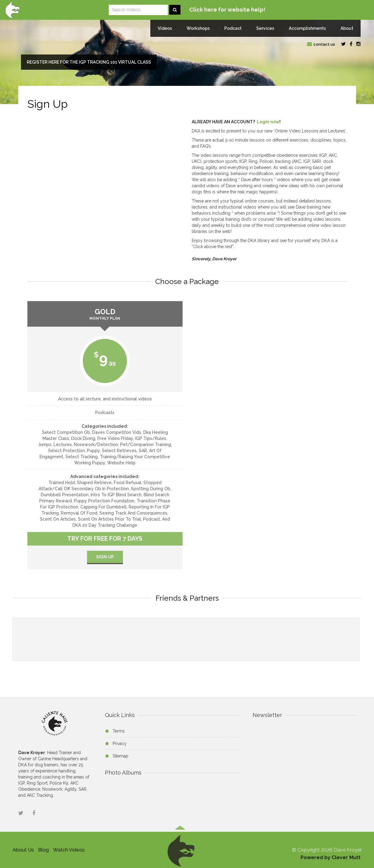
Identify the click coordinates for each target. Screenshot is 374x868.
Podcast (233, 28)
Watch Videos (67, 850)
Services (265, 28)
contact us (321, 44)
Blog (42, 850)
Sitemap (121, 756)
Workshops (198, 28)
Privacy (120, 743)
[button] (180, 849)
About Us (21, 850)
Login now (268, 122)
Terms (119, 731)
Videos (165, 28)
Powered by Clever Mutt (332, 857)
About (347, 28)
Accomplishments (307, 28)
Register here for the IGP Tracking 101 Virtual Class (89, 62)
